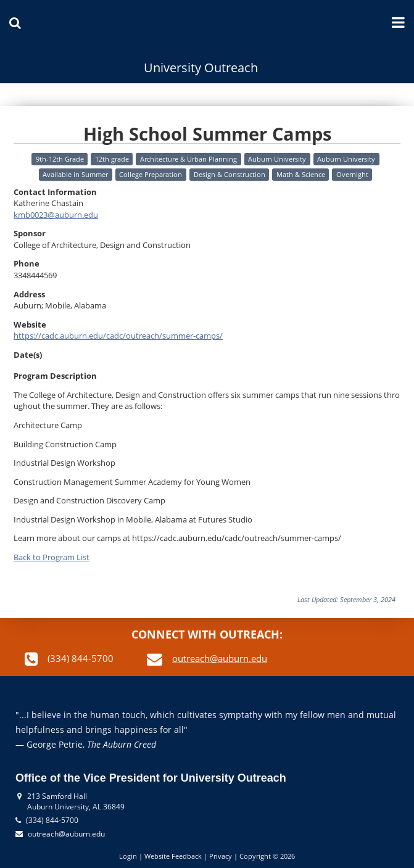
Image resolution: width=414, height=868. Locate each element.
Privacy (221, 856)
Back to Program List (52, 557)
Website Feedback (173, 856)
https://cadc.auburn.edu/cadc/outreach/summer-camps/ (118, 336)
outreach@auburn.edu (220, 658)
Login (128, 856)
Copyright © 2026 (267, 856)
